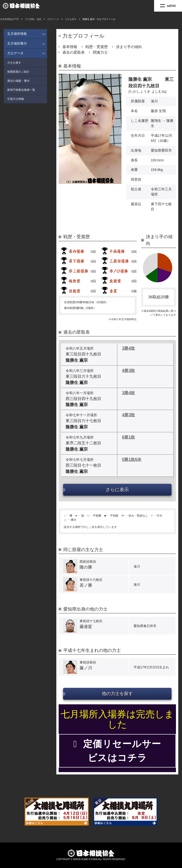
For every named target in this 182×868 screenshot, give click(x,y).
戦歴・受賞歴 (97, 47)
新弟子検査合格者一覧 (21, 90)
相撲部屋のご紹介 (18, 72)
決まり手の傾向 (129, 47)
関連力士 (100, 52)
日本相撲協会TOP (9, 19)
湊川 (154, 101)
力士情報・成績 (33, 19)
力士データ (53, 19)
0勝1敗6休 (132, 459)
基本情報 (70, 47)
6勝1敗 (128, 437)
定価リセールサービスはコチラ (117, 751)
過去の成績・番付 (18, 81)
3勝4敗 (128, 348)
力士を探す (71, 19)
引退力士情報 (16, 99)
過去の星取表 (74, 52)
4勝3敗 (128, 371)
